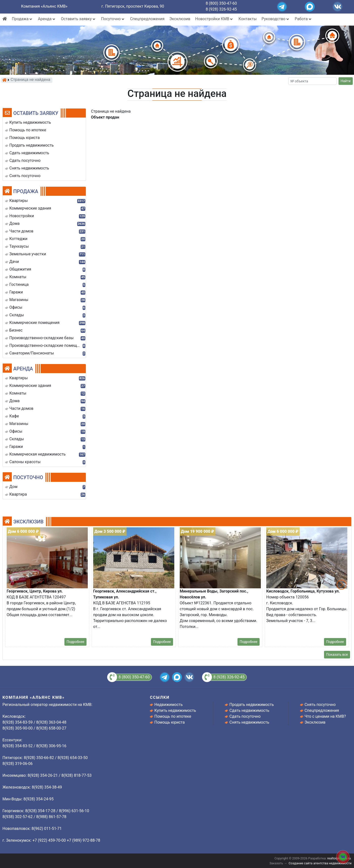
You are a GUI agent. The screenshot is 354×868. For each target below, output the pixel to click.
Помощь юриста (170, 722)
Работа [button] (303, 19)
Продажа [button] (22, 19)
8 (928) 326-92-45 (221, 9)
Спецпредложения (147, 19)
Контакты (247, 19)
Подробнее (75, 642)
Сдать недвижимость (249, 710)
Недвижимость (169, 705)
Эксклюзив (180, 19)
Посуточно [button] (113, 19)
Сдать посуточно (245, 716)
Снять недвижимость (249, 722)
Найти (346, 81)
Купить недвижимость (175, 710)
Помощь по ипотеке (173, 716)
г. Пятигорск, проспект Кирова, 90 (133, 6)
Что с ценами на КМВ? (325, 716)
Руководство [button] (276, 19)
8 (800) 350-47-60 (221, 3)
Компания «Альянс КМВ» (44, 6)
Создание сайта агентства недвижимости (320, 863)
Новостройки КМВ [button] (214, 19)
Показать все (337, 655)
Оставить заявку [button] (79, 19)
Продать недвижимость (252, 705)
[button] (341, 585)
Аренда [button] (47, 19)
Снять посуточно (320, 705)
